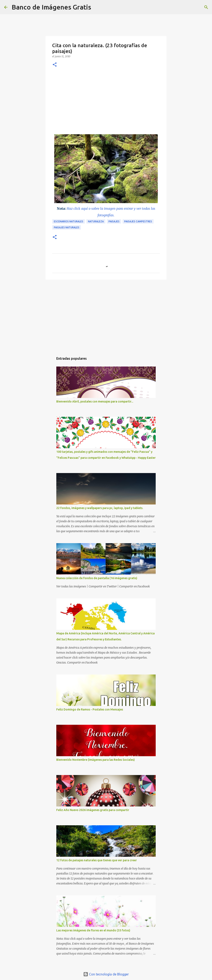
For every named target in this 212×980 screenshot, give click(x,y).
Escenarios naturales (69, 221)
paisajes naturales (67, 227)
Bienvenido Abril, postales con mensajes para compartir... (95, 401)
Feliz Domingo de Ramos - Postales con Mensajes (90, 709)
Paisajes (114, 221)
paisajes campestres (138, 221)
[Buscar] (97, 7)
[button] (55, 65)
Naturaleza (96, 221)
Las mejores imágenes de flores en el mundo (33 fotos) (93, 930)
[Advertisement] (106, 103)
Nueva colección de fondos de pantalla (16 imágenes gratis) (97, 578)
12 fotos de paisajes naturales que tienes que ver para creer (97, 860)
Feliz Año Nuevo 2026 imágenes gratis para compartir (93, 810)
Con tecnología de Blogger (106, 974)
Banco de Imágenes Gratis (51, 7)
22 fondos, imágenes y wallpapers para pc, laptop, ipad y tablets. (100, 508)
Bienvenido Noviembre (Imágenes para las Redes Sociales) (96, 760)
